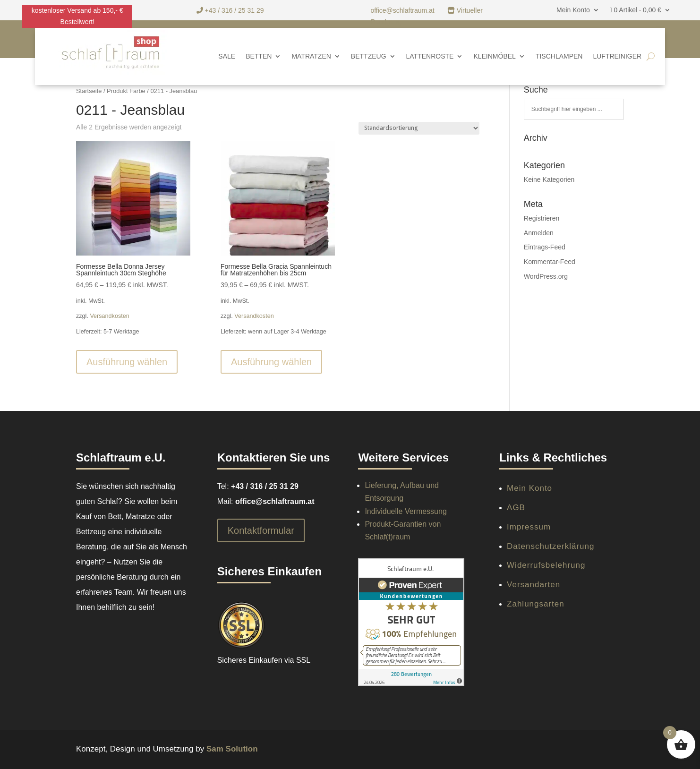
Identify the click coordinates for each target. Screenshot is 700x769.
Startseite (89, 91)
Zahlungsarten (536, 604)
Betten (259, 56)
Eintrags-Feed (545, 247)
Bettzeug (369, 56)
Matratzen (311, 56)
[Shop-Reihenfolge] (419, 128)
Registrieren (542, 218)
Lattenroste (430, 56)
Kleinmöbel (494, 56)
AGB (516, 508)
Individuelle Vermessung (405, 511)
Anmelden (539, 233)
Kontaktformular (261, 530)
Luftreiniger (617, 56)
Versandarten (534, 585)
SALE (227, 56)
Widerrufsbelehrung (546, 565)
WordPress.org (546, 276)
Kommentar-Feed (550, 262)
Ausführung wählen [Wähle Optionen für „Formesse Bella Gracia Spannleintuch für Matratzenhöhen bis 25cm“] (271, 362)
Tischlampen (559, 56)
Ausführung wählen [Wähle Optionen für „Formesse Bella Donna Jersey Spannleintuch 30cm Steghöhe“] (127, 362)
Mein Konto (573, 10)
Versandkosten (109, 316)
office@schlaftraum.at (403, 10)
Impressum (529, 527)
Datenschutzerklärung (551, 546)
